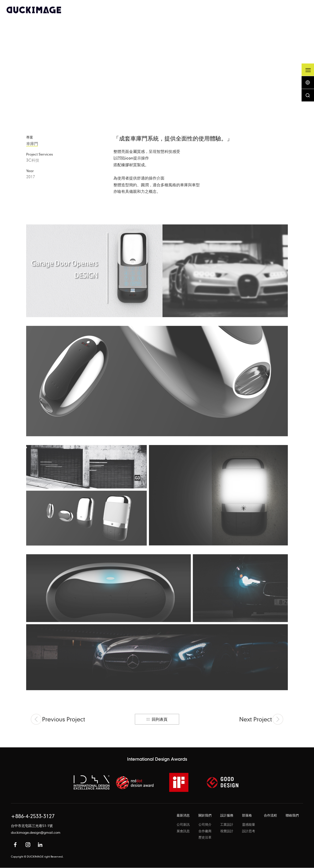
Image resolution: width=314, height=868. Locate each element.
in (40, 845)
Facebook (15, 845)
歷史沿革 (205, 838)
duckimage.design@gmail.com (36, 833)
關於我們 (205, 816)
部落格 (247, 816)
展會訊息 (183, 832)
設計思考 (249, 832)
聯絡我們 (292, 816)
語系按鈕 (307, 83)
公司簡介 (205, 825)
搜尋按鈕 (307, 97)
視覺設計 (227, 832)
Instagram (28, 845)
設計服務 (227, 816)
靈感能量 (249, 825)
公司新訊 (183, 825)
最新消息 (183, 816)
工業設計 (227, 825)
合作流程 (270, 816)
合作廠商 (205, 832)
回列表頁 (160, 719)
